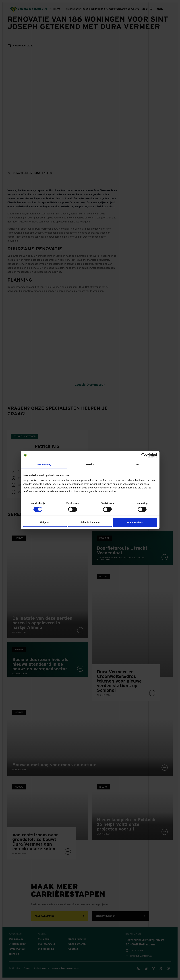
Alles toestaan (135, 522)
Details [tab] (90, 464)
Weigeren (45, 522)
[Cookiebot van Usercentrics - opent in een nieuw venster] (144, 455)
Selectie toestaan (90, 522)
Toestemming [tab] (44, 464)
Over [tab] (136, 464)
